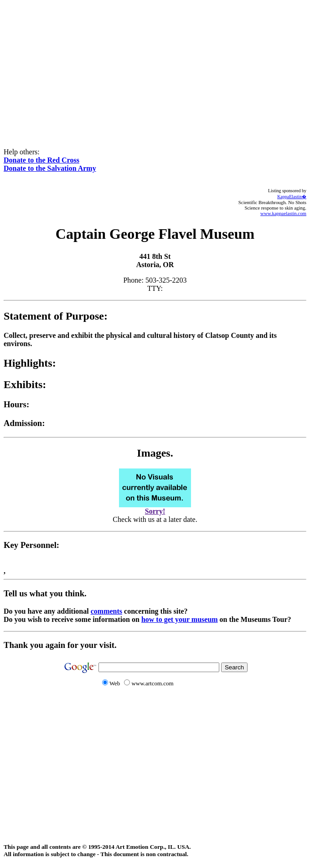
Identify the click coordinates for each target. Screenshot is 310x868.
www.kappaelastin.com (283, 213)
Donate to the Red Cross (41, 160)
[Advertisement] (157, 68)
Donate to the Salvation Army (50, 168)
